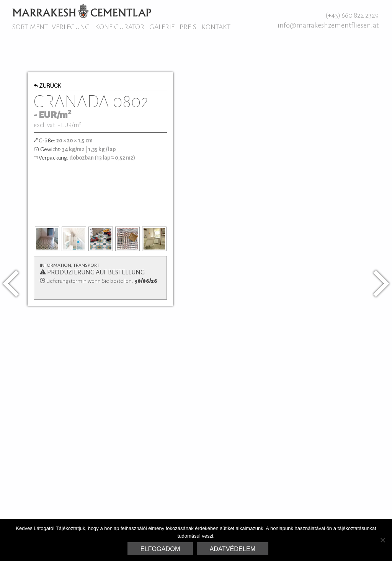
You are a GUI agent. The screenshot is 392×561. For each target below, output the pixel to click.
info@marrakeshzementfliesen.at (328, 25)
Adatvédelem (233, 549)
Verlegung (71, 27)
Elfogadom (160, 549)
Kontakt (216, 27)
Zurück (48, 86)
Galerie (162, 27)
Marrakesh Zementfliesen (82, 11)
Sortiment (30, 27)
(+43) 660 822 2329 (352, 15)
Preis (188, 27)
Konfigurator (120, 27)
